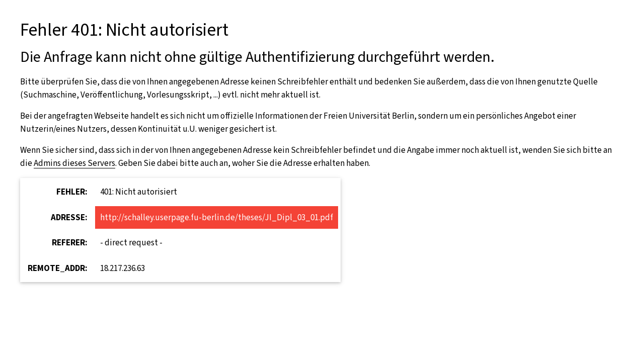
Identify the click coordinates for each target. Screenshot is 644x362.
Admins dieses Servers (74, 163)
